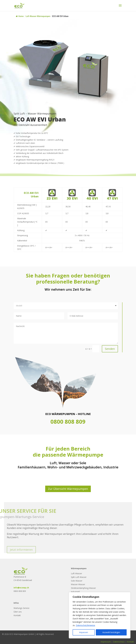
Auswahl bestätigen (111, 632)
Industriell (75, 592)
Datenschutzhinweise (85, 625)
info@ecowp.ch (21, 588)
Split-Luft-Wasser (79, 577)
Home (20, 16)
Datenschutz (119, 642)
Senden (110, 349)
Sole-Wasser (77, 581)
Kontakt (17, 615)
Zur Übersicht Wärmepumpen (68, 489)
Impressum (106, 642)
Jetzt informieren (21, 553)
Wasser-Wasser (78, 584)
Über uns (18, 612)
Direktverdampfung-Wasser (83, 588)
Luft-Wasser (76, 573)
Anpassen (84, 632)
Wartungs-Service (21, 608)
